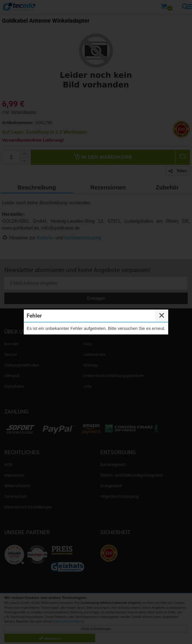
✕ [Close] (162, 316)
